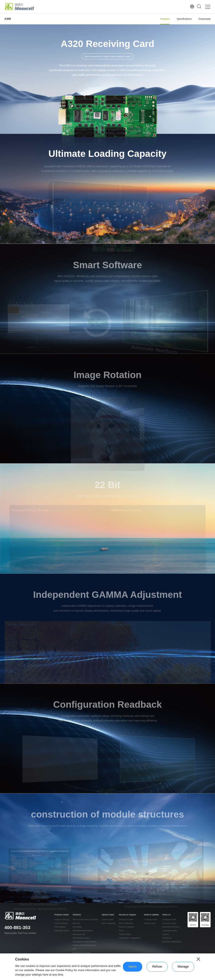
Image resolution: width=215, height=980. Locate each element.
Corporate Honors (170, 931)
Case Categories (108, 923)
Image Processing (62, 920)
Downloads (205, 19)
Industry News (150, 923)
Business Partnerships (172, 942)
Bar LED (76, 923)
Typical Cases (108, 915)
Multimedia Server (62, 931)
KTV (75, 949)
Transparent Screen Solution (85, 942)
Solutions (77, 915)
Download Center (126, 920)
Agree (133, 966)
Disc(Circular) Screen (82, 953)
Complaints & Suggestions (130, 938)
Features (165, 19)
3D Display (77, 927)
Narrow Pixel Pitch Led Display (85, 920)
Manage (183, 966)
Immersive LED (79, 934)
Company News (151, 920)
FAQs (121, 931)
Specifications (184, 19)
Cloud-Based (60, 927)
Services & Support (127, 915)
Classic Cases (107, 920)
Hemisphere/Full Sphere (83, 931)
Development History (171, 927)
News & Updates (151, 915)
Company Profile (169, 920)
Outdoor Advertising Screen (84, 945)
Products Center (62, 915)
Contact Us (167, 938)
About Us (166, 915)
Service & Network (126, 927)
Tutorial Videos (125, 934)
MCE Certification (126, 923)
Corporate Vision (169, 923)
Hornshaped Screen (81, 938)
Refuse (157, 966)
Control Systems (61, 923)
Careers (166, 934)
